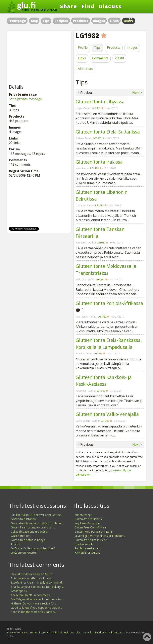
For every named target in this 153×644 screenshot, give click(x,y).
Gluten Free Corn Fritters (90, 527)
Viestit (119, 58)
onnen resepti (83, 515)
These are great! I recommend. (31, 595)
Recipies (61, 21)
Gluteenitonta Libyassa (100, 102)
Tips (46, 21)
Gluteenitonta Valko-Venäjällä (107, 414)
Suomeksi (88, 633)
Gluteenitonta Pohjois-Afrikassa (109, 303)
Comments (100, 58)
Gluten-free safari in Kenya (28, 540)
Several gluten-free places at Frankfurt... (100, 536)
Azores (15, 544)
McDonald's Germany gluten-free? (33, 548)
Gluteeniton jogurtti (23, 552)
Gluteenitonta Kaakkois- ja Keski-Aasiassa (104, 381)
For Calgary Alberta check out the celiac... (37, 599)
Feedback (101, 633)
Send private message (25, 99)
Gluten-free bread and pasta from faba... (37, 523)
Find (88, 6)
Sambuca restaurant (88, 548)
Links (114, 21)
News (25, 633)
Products (81, 21)
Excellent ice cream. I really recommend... (37, 582)
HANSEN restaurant (87, 552)
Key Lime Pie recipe (87, 523)
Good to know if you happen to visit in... (36, 608)
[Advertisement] (39, 58)
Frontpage (17, 21)
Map (34, 21)
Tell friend (56, 633)
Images (99, 21)
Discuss (110, 6)
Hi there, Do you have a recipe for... (34, 603)
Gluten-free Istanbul (24, 519)
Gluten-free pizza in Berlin (91, 540)
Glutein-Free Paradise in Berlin (94, 532)
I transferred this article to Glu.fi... (32, 574)
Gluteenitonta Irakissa (99, 162)
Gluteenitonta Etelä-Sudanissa (108, 132)
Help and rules (72, 633)
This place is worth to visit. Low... (32, 578)
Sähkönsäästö (116, 633)
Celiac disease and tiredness (29, 532)
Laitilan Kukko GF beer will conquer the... (37, 515)
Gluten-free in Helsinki (89, 519)
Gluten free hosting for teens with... (33, 527)
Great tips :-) (19, 591)
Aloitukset (85, 69)
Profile (83, 47)
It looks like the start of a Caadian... (33, 612)
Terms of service (39, 633)
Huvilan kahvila (84, 544)
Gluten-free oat (21, 536)
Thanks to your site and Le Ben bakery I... (37, 587)
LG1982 (96, 108)
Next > (137, 93)
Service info (13, 633)
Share (69, 6)
